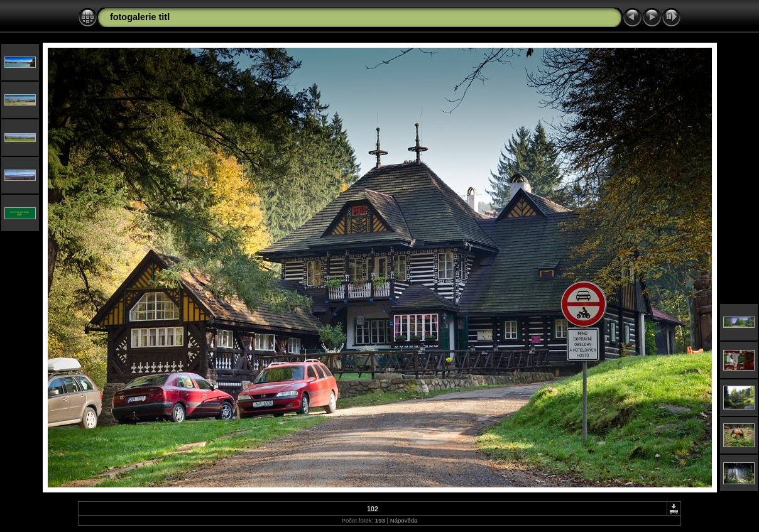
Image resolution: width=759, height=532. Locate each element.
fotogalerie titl (140, 17)
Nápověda (404, 520)
